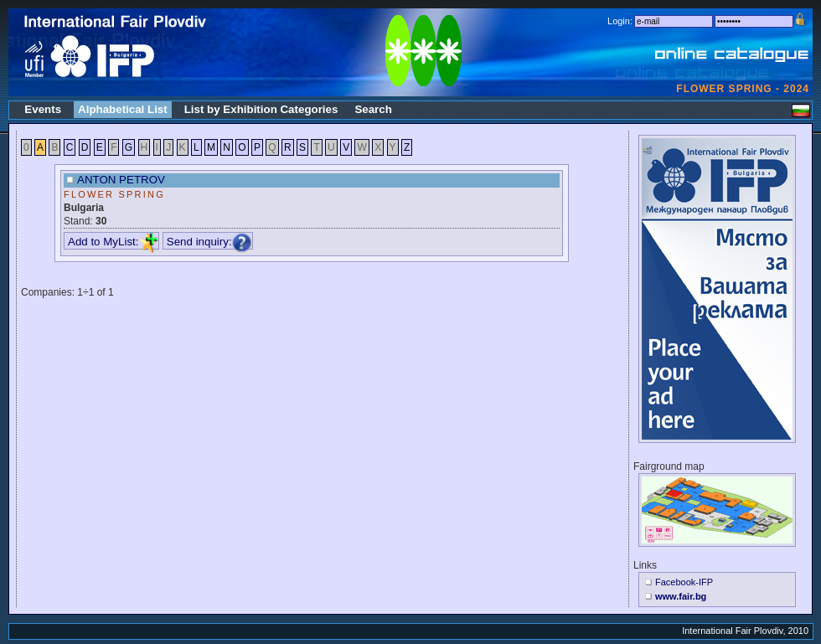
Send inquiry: (209, 242)
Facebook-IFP (684, 582)
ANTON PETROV (121, 180)
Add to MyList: (113, 242)
